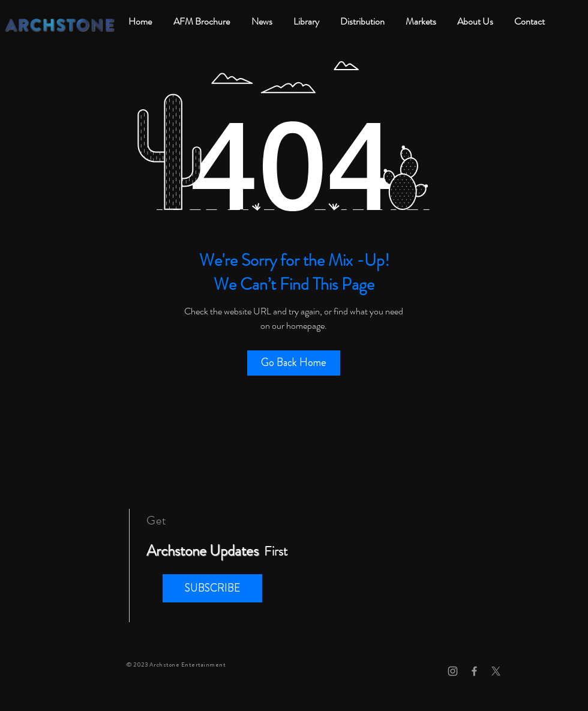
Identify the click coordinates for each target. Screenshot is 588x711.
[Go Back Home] (294, 363)
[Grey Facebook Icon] (474, 671)
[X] (496, 671)
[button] (212, 588)
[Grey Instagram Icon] (453, 671)
